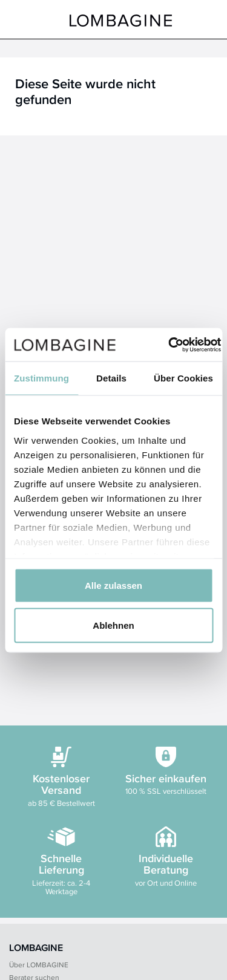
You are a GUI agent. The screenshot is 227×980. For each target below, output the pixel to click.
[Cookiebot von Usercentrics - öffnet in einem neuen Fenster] (169, 345)
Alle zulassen (113, 586)
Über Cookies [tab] (183, 378)
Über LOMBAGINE (39, 965)
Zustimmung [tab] (41, 378)
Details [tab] (111, 378)
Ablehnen (113, 625)
